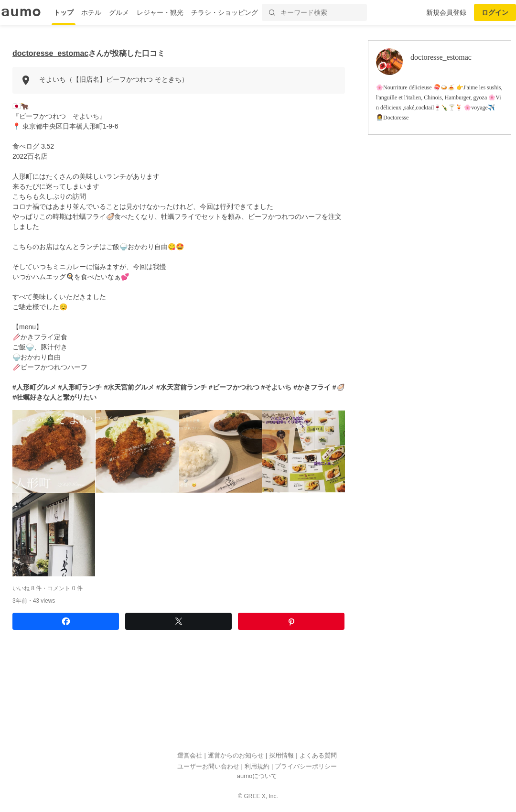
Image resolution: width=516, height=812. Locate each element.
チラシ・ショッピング (225, 12)
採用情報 (281, 755)
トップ (64, 12)
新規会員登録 (446, 12)
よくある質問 (318, 755)
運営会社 (190, 755)
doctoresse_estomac (50, 53)
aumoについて (257, 776)
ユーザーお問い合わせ (208, 766)
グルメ (119, 12)
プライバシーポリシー (306, 766)
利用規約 (257, 766)
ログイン (495, 12)
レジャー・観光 (160, 12)
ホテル (91, 12)
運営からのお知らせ (236, 755)
